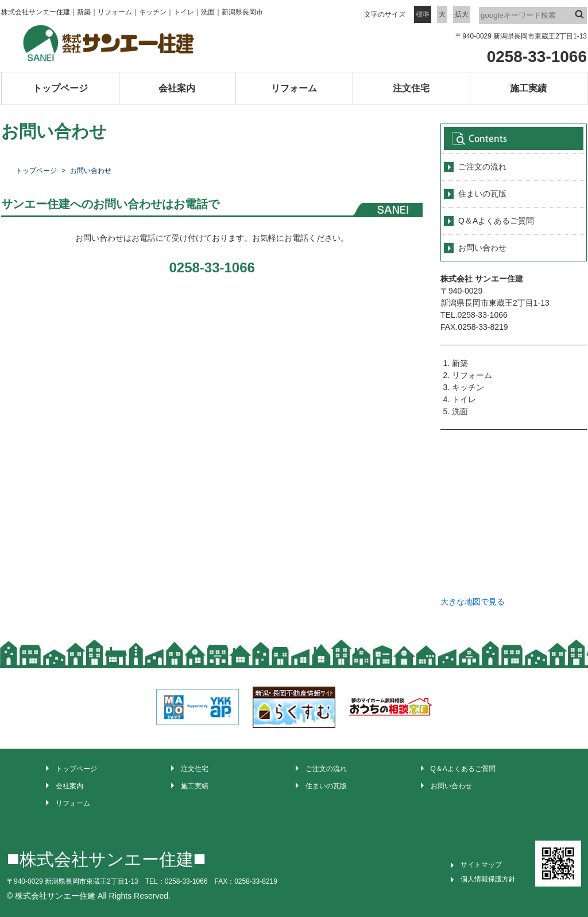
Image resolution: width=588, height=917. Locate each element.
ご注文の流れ (482, 167)
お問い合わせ (482, 248)
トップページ (60, 88)
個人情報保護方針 (488, 879)
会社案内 (177, 88)
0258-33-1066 (537, 57)
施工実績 (528, 88)
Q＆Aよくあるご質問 (496, 221)
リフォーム (294, 88)
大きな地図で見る (473, 602)
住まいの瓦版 (482, 194)
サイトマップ (481, 865)
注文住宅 (411, 88)
